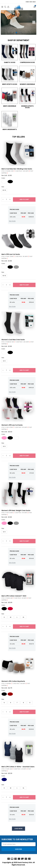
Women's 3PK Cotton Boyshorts (13, 681)
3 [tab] (21, 33)
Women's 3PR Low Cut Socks (12, 425)
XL (23, 617)
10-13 (4, 190)
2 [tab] (19, 33)
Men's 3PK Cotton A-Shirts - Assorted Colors (18, 767)
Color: (3, 178)
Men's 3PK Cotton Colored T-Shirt (14, 596)
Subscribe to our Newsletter (17, 840)
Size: (3, 187)
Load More (18, 829)
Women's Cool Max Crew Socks (13, 340)
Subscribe (18, 849)
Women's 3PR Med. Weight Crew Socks (16, 510)
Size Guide (12, 221)
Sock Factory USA (25, 862)
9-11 (4, 361)
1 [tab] (16, 33)
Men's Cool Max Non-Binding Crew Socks (17, 169)
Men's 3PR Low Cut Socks (11, 254)
